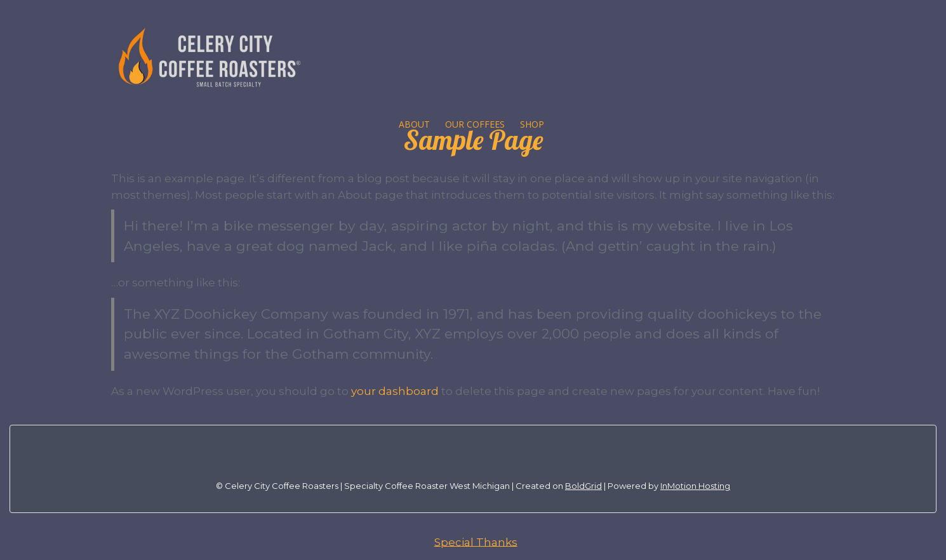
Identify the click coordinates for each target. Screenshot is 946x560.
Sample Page (473, 140)
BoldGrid (583, 486)
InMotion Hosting (695, 486)
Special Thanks (476, 542)
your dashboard (395, 391)
